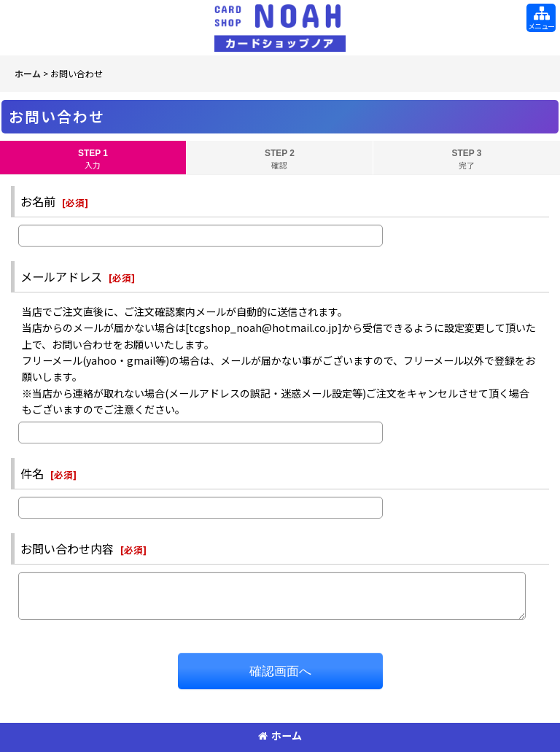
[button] (541, 18)
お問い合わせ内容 (67, 549)
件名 (32, 473)
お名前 (38, 201)
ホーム (280, 735)
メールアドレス (61, 276)
